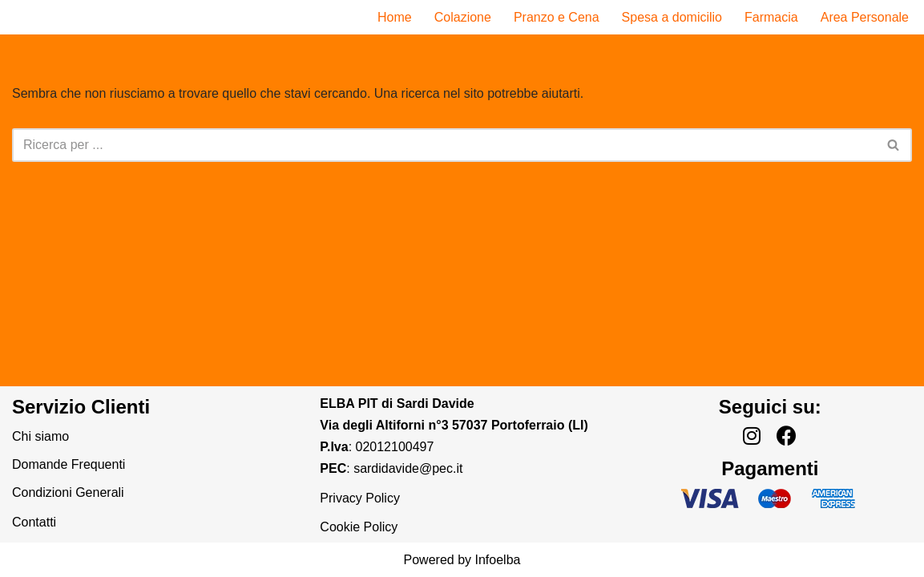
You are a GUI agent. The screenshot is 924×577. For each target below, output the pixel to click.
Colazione (463, 17)
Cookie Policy (359, 527)
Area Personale (865, 17)
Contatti (34, 522)
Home (395, 17)
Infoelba (497, 560)
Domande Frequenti (69, 464)
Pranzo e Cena (557, 17)
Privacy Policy (360, 498)
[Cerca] (444, 145)
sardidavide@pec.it (408, 468)
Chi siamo (40, 436)
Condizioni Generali (68, 492)
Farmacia (771, 17)
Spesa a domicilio (672, 17)
